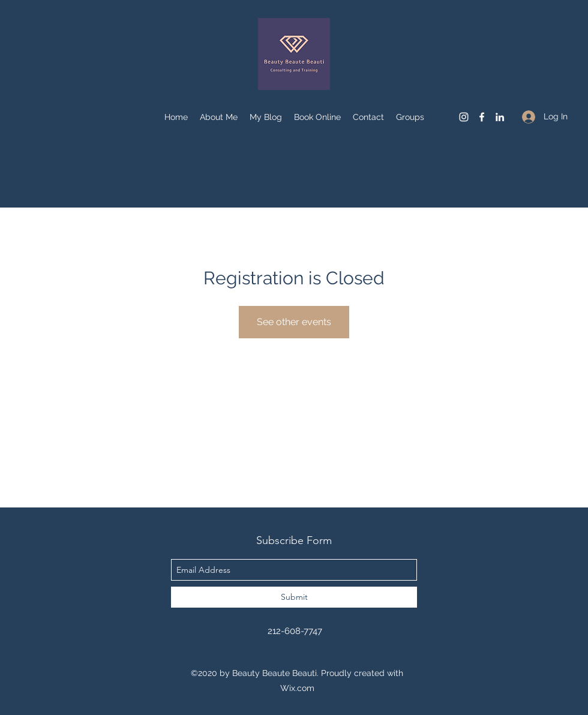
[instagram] (464, 117)
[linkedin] (500, 117)
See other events (294, 322)
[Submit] (294, 597)
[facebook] (482, 117)
